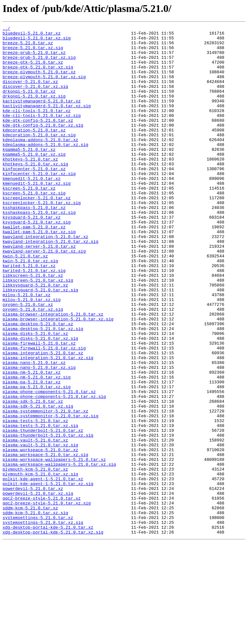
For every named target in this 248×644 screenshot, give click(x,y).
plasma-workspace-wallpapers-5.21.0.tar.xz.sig (59, 552)
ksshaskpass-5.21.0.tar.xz (34, 244)
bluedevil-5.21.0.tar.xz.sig (37, 41)
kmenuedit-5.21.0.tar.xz (31, 209)
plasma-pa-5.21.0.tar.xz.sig (37, 459)
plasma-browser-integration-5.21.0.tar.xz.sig (58, 378)
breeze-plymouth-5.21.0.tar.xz (39, 81)
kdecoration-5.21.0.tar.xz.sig (39, 157)
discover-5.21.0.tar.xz (30, 93)
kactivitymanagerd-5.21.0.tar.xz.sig (47, 122)
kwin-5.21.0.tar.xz (25, 302)
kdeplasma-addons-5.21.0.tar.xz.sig (45, 169)
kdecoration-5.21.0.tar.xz (34, 151)
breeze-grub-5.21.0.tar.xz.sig (39, 64)
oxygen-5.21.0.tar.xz (28, 360)
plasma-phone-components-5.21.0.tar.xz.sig (54, 471)
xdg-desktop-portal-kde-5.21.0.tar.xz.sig (53, 634)
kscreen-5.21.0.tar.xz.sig (34, 227)
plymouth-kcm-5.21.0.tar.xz (35, 558)
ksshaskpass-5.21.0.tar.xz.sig (39, 250)
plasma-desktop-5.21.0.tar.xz (38, 384)
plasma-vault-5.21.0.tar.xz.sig (40, 529)
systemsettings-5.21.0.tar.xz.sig (43, 622)
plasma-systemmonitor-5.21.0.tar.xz (45, 488)
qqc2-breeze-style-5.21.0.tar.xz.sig (47, 599)
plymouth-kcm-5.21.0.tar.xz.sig (40, 564)
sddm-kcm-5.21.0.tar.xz (30, 605)
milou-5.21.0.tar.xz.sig (31, 355)
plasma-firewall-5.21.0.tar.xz (39, 407)
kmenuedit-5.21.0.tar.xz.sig (37, 215)
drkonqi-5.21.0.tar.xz (29, 105)
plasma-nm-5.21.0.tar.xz (31, 442)
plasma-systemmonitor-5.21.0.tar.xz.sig (50, 494)
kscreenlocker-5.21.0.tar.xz (37, 233)
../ (6, 29)
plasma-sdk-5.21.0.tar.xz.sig (38, 483)
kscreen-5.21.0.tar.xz (29, 221)
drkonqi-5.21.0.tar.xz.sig (34, 110)
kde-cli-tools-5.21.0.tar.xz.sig (42, 134)
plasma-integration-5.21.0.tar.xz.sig (48, 424)
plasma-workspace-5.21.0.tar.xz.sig (45, 541)
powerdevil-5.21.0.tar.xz (33, 581)
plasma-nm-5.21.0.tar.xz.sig (37, 448)
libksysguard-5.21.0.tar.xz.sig (40, 343)
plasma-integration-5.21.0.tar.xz (43, 419)
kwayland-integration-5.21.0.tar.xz (45, 279)
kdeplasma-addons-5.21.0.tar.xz (40, 163)
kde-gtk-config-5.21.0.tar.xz (38, 140)
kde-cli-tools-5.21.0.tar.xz (37, 128)
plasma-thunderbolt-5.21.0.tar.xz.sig (48, 517)
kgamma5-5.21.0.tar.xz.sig (34, 180)
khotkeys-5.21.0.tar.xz (30, 186)
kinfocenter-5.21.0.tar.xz (34, 198)
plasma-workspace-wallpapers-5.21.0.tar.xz (54, 546)
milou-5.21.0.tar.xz (26, 349)
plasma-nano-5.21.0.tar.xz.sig (39, 436)
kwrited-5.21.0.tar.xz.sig (34, 320)
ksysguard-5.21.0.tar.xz (31, 256)
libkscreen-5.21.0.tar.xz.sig (38, 331)
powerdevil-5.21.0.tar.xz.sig (38, 587)
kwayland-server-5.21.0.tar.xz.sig (44, 296)
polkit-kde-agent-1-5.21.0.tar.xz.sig (48, 576)
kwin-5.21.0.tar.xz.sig (30, 308)
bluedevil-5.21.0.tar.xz (31, 35)
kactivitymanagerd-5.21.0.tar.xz (42, 116)
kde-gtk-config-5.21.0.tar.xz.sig (43, 145)
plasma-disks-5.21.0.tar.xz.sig (40, 401)
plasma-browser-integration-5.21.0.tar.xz (53, 372)
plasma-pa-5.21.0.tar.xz (31, 453)
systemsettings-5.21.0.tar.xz (38, 616)
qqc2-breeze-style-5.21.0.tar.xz (42, 593)
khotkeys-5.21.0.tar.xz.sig (35, 192)
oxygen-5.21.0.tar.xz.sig (33, 366)
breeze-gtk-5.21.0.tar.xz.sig (38, 76)
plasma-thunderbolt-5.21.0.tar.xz (43, 512)
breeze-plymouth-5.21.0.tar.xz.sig (44, 87)
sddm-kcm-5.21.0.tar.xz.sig (35, 610)
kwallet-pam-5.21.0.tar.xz (34, 267)
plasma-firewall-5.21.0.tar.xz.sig (44, 413)
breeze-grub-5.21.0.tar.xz (34, 58)
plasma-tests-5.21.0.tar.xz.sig (40, 506)
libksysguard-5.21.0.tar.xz (35, 337)
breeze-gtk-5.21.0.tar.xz (33, 70)
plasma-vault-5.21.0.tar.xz (35, 523)
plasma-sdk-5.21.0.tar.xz (33, 477)
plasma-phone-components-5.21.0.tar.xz (49, 465)
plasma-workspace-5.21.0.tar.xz (40, 535)
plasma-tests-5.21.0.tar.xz (35, 500)
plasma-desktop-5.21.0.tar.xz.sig (43, 390)
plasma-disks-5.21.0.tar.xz (35, 395)
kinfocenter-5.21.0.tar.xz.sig (39, 203)
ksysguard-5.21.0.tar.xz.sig (37, 262)
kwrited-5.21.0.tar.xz (29, 314)
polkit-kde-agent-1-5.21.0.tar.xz (43, 570)
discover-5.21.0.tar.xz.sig (35, 99)
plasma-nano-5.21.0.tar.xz (34, 430)
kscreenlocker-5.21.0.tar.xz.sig (42, 238)
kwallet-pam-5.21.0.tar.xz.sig (39, 273)
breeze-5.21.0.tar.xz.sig (33, 52)
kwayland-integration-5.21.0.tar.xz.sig (50, 285)
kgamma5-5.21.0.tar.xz (29, 174)
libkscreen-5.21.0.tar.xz (33, 326)
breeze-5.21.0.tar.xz (28, 47)
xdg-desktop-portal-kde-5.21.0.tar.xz (48, 628)
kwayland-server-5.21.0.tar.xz (39, 291)
